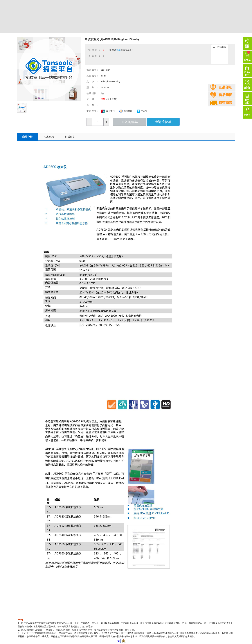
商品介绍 (27, 137)
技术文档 (49, 137)
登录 (118, 50)
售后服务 (70, 137)
